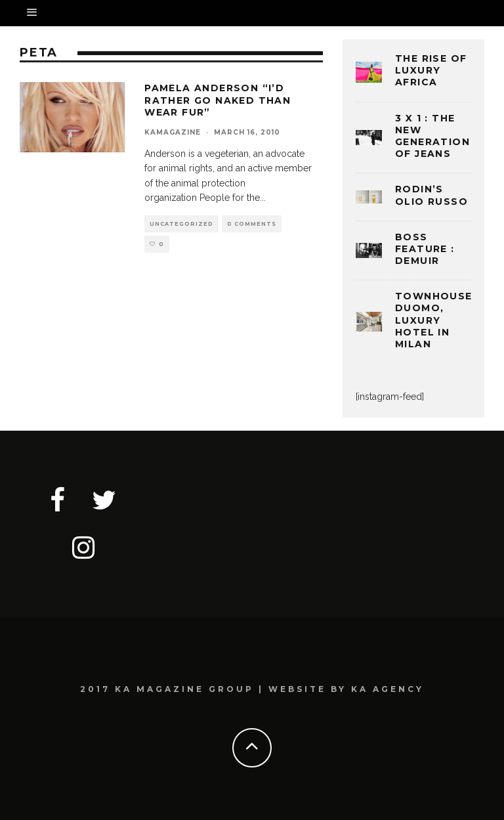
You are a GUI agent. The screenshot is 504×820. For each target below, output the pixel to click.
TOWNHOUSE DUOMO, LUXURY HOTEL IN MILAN (434, 320)
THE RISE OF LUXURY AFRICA (431, 70)
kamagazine (173, 132)
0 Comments (252, 224)
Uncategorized (181, 224)
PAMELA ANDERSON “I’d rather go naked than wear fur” (218, 100)
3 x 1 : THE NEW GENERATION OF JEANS (432, 136)
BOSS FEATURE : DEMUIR (425, 249)
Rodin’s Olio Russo (431, 195)
